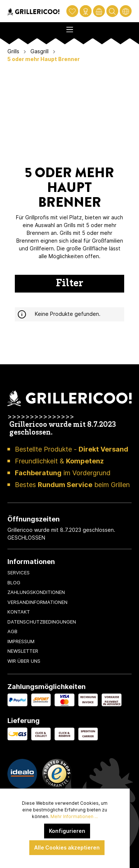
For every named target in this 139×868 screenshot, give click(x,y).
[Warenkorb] (99, 11)
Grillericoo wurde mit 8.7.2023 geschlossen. (63, 429)
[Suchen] (112, 11)
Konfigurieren (67, 831)
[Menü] (69, 27)
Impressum (21, 641)
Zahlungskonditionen (36, 592)
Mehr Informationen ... (74, 816)
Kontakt (19, 612)
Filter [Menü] (70, 284)
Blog (14, 582)
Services (19, 573)
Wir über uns (24, 661)
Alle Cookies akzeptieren (67, 847)
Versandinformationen (37, 602)
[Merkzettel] (72, 11)
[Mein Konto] (86, 11)
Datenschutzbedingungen (42, 622)
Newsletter (23, 651)
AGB (12, 631)
